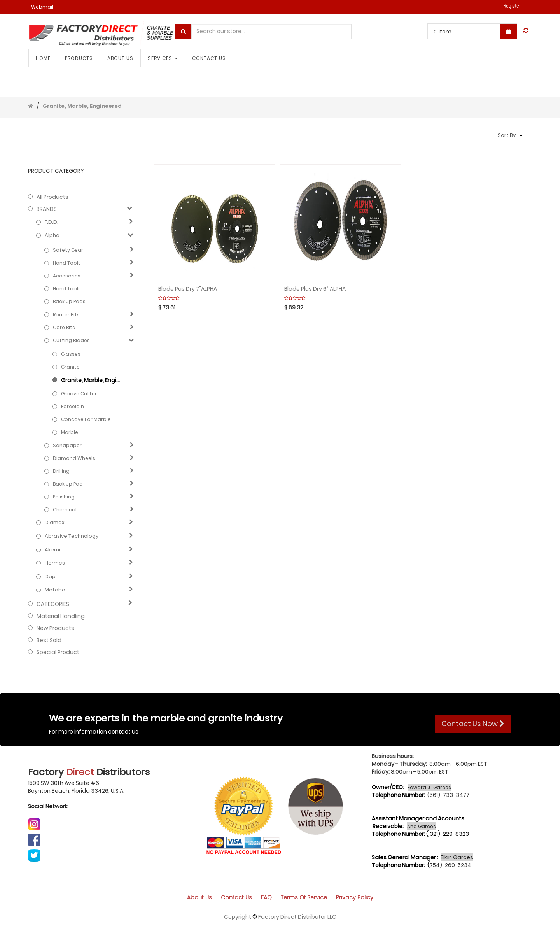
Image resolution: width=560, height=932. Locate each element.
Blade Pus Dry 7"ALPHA (188, 289)
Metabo (55, 590)
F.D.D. (52, 222)
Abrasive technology (72, 536)
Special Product (58, 652)
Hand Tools (67, 263)
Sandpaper (67, 445)
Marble (70, 432)
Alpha (52, 235)
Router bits (66, 315)
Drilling (61, 471)
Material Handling (61, 616)
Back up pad (68, 484)
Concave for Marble (86, 419)
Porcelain (73, 406)
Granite (70, 367)
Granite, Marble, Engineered (82, 106)
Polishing (64, 497)
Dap (50, 577)
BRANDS (47, 209)
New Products (55, 628)
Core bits (64, 327)
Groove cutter (79, 394)
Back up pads (69, 301)
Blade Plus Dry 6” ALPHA (315, 289)
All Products (52, 197)
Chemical (65, 510)
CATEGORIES (53, 604)
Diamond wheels (74, 458)
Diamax (55, 523)
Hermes (55, 563)
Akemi (52, 550)
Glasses (71, 354)
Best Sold (49, 640)
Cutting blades (71, 340)
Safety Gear (68, 250)
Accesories (67, 276)
